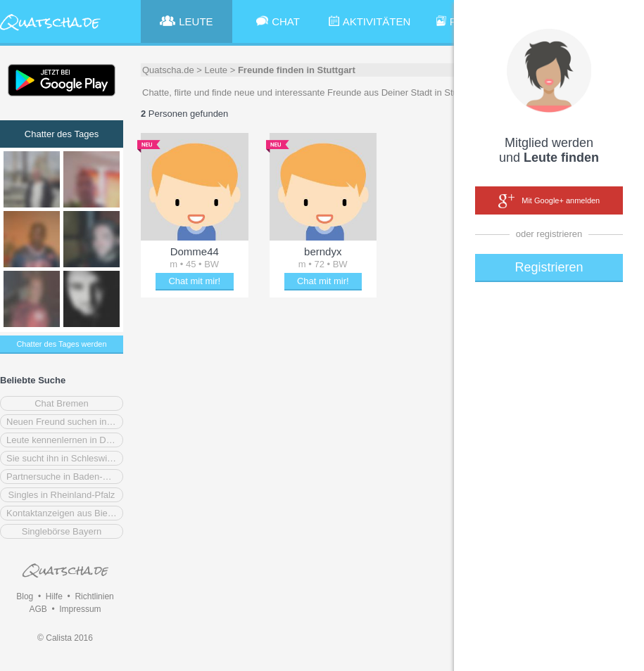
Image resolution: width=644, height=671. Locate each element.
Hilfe (54, 596)
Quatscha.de (168, 70)
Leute (216, 70)
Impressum (80, 609)
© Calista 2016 (65, 638)
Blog (25, 596)
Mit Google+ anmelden (549, 201)
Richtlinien (94, 596)
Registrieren (549, 267)
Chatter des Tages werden (61, 344)
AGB (38, 609)
